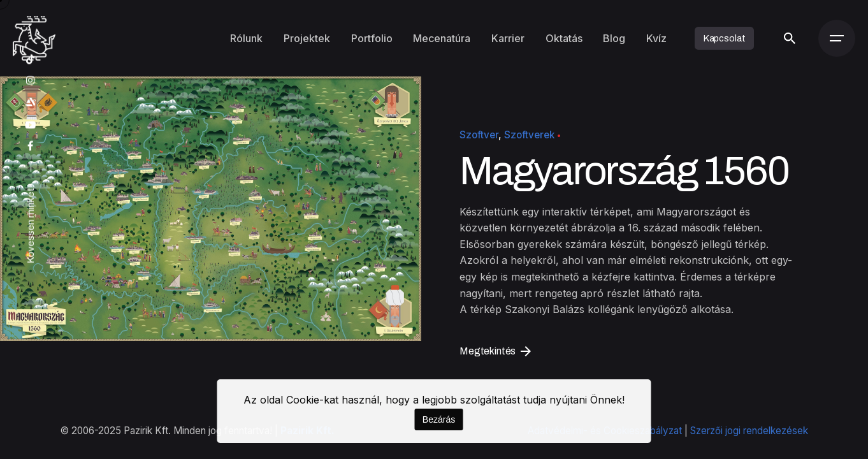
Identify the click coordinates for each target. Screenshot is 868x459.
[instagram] (31, 81)
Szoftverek (529, 135)
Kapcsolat (725, 38)
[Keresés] (789, 38)
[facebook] (31, 147)
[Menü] (837, 38)
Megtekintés (495, 351)
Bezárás (439, 419)
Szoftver (479, 135)
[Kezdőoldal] (34, 38)
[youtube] (31, 125)
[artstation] (31, 102)
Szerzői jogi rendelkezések (749, 431)
